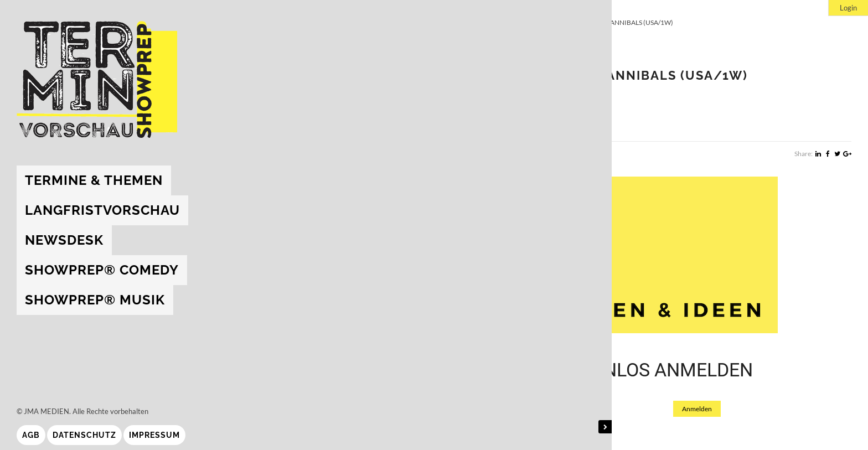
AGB (31, 435)
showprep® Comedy (102, 270)
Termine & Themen (94, 180)
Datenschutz (84, 435)
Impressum (154, 435)
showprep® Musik (95, 300)
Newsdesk (64, 240)
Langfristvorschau (102, 210)
